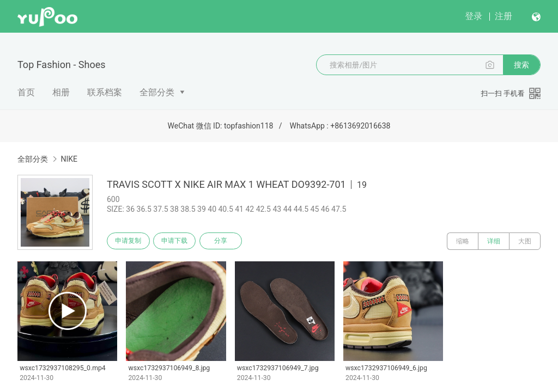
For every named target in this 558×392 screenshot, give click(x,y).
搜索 (521, 65)
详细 (494, 241)
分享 (228, 241)
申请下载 (179, 241)
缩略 (463, 241)
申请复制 (130, 241)
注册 (504, 16)
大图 (525, 241)
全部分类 (157, 92)
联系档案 (105, 92)
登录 (474, 16)
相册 (61, 92)
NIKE (69, 159)
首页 (26, 92)
